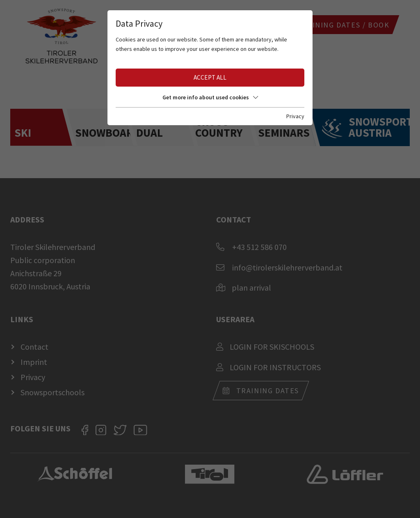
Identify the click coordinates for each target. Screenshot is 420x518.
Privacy (295, 116)
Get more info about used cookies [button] (210, 97)
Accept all (210, 77)
